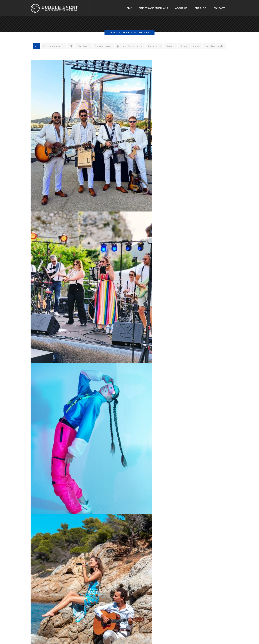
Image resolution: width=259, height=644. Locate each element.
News (185, 599)
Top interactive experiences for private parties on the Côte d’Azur (103, 595)
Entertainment (190, 591)
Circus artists (189, 580)
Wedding (187, 615)
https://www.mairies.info (146, 584)
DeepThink (131, 638)
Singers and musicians (195, 607)
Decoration (188, 587)
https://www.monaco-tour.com (150, 591)
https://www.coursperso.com (149, 580)
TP (139, 638)
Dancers (187, 584)
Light (185, 595)
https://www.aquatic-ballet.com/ (151, 595)
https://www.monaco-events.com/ (152, 607)
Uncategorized (190, 611)
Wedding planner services (100, 605)
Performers (188, 603)
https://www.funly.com (145, 587)
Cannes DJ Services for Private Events (103, 582)
